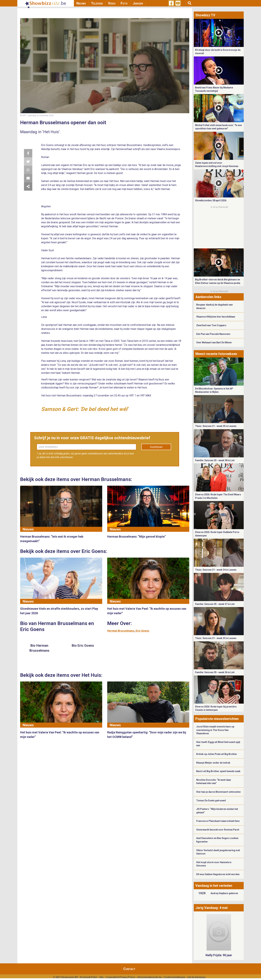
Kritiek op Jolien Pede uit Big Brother (217, 754)
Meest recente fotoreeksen (216, 354)
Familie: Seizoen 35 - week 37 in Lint (215, 604)
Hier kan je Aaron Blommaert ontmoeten (218, 792)
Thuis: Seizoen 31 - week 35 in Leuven (216, 426)
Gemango (200, 977)
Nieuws (81, 3)
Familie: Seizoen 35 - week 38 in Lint (215, 460)
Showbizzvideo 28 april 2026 (211, 200)
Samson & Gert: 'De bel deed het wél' (85, 409)
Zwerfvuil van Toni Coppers (211, 325)
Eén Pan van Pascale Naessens (213, 334)
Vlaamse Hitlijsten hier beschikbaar (216, 317)
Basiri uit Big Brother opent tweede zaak (218, 771)
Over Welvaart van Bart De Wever (214, 342)
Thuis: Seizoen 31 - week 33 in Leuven (216, 638)
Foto (124, 3)
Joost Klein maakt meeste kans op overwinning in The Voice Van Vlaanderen (215, 730)
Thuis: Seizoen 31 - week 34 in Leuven (216, 570)
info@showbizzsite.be (149, 977)
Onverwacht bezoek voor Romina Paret (218, 830)
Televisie (97, 3)
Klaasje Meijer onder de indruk (213, 763)
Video (112, 3)
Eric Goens (142, 631)
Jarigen (138, 3)
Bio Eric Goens (83, 646)
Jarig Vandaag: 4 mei (211, 908)
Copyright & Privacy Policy (120, 977)
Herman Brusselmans (121, 631)
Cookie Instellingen (174, 977)
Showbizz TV (205, 15)
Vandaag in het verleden (214, 886)
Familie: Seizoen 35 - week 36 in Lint (215, 672)
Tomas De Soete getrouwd (211, 801)
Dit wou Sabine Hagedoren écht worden (218, 874)
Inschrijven (156, 447)
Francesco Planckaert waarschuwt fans (218, 821)
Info (102, 977)
